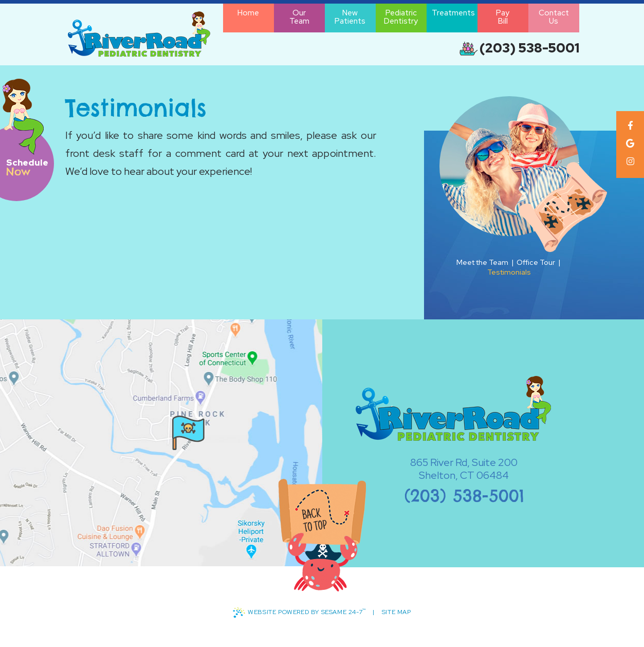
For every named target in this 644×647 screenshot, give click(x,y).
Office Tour (536, 262)
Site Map (397, 612)
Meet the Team (482, 262)
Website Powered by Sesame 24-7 (299, 613)
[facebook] (630, 125)
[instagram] (630, 161)
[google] (630, 143)
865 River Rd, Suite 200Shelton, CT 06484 (448, 469)
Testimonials (509, 272)
